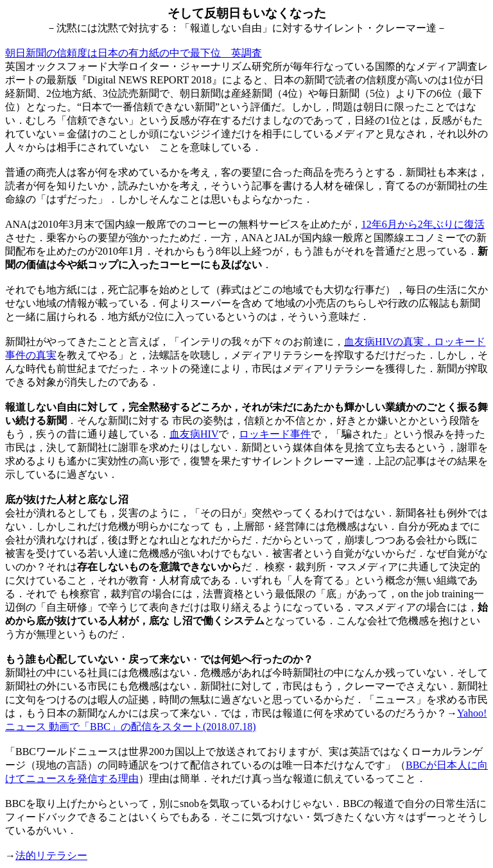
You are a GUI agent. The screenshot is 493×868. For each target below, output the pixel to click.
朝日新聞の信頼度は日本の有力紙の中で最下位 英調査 (134, 53)
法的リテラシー (51, 855)
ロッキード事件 (275, 434)
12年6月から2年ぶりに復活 (423, 224)
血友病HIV (194, 434)
